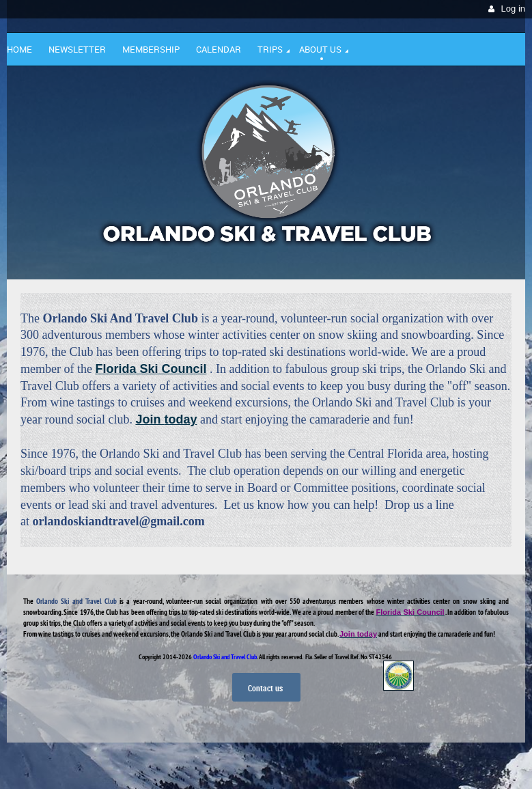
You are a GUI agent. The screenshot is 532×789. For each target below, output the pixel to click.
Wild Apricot (407, 762)
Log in (513, 9)
